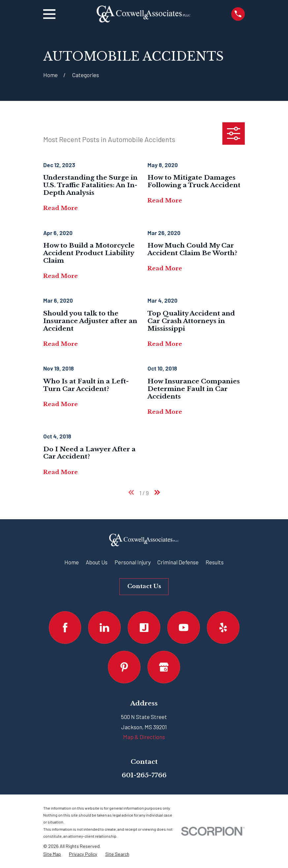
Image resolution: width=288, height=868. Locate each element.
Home (72, 562)
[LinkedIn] (104, 628)
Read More (61, 209)
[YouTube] (184, 628)
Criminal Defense (178, 562)
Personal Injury (133, 562)
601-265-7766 (144, 775)
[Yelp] (223, 628)
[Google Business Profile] (164, 667)
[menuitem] (52, 854)
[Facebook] (65, 628)
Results (215, 562)
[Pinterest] (124, 667)
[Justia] (144, 628)
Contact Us (144, 586)
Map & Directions (144, 737)
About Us (97, 562)
